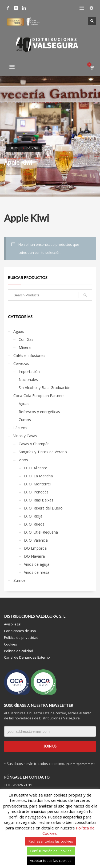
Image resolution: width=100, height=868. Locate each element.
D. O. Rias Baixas (39, 500)
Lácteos (20, 428)
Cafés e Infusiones (29, 355)
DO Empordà (35, 548)
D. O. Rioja (33, 516)
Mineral (25, 347)
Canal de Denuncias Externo (27, 657)
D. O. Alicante (36, 468)
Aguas (19, 331)
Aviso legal (13, 624)
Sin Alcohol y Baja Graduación (45, 388)
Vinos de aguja (37, 564)
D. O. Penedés (36, 492)
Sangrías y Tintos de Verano (43, 452)
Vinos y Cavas (25, 436)
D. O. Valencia (36, 540)
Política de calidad (19, 651)
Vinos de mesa (37, 572)
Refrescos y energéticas (39, 412)
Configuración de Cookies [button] (51, 851)
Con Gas (26, 339)
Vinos (23, 460)
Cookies (11, 644)
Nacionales (28, 380)
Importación (29, 371)
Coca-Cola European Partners (39, 396)
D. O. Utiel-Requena (41, 532)
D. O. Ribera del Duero (43, 508)
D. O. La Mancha (38, 476)
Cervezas (21, 363)
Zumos (25, 420)
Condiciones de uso (20, 631)
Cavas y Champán (34, 444)
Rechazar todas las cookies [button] (51, 841)
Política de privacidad (21, 637)
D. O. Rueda (34, 524)
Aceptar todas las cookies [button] (51, 861)
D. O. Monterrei (37, 484)
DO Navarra (34, 556)
